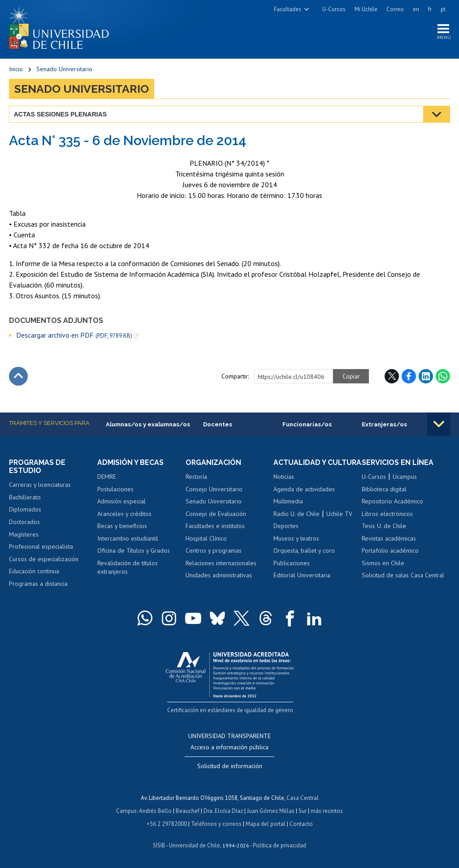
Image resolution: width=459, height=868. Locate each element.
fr (430, 9)
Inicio (16, 69)
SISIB (159, 844)
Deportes (286, 534)
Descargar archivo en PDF (74, 335)
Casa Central (303, 798)
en (416, 9)
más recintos (327, 810)
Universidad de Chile (195, 844)
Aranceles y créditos (124, 514)
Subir (18, 376)
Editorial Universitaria (302, 584)
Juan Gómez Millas (271, 810)
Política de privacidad (279, 844)
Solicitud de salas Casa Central (403, 576)
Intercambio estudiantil (128, 538)
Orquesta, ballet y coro (304, 559)
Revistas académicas (389, 538)
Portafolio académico (390, 551)
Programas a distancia (38, 584)
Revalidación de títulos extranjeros (128, 568)
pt (443, 9)
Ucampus (405, 477)
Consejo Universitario (214, 489)
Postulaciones (115, 489)
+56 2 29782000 (167, 823)
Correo (395, 9)
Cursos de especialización (44, 559)
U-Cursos (334, 9)
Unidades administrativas (219, 576)
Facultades (288, 9)
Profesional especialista (41, 547)
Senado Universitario (64, 69)
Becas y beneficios (122, 526)
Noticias (284, 485)
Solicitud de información (230, 766)
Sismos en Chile (383, 563)
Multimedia (288, 510)
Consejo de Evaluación (216, 514)
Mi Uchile (366, 9)
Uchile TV (339, 522)
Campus (126, 810)
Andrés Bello (155, 810)
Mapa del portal (266, 823)
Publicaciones (292, 572)
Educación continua (34, 572)
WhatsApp (443, 376)
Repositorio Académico (392, 502)
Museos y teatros (296, 547)
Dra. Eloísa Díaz (223, 810)
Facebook (409, 376)
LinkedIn (426, 376)
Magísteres (24, 534)
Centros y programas (214, 551)
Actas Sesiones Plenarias (60, 114)
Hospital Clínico (206, 538)
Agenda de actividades (304, 498)
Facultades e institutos (215, 526)
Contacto (301, 823)
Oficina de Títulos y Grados (134, 551)
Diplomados (25, 510)
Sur (303, 810)
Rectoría (196, 477)
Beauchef (188, 810)
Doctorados (24, 522)
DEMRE (107, 477)
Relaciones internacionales (221, 563)
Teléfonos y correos (216, 823)
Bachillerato (25, 498)
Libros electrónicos (387, 514)
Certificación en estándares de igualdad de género (231, 710)
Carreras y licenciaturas (40, 485)
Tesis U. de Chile (384, 526)
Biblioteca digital (384, 489)
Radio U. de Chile (297, 522)
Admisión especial (121, 502)
